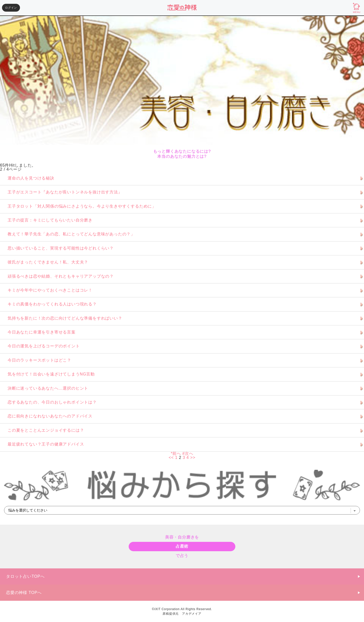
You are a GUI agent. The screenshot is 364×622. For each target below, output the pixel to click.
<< (171, 458)
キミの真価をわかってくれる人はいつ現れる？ (52, 304)
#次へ (188, 453)
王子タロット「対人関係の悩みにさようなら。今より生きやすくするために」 (82, 206)
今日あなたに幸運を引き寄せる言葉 (42, 332)
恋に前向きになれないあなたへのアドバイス (50, 416)
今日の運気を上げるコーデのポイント (44, 346)
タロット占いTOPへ (25, 576)
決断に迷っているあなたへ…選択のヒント (48, 388)
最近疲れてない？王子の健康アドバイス (46, 444)
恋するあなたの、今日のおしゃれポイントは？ (52, 402)
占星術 (182, 546)
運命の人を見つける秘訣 (31, 178)
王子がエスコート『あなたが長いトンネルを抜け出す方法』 (65, 192)
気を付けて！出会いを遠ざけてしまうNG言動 (51, 374)
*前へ (176, 453)
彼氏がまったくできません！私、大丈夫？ (48, 262)
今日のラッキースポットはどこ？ (39, 360)
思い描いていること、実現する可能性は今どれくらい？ (61, 248)
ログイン (11, 8)
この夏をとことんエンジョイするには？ (46, 430)
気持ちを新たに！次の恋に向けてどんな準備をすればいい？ (65, 318)
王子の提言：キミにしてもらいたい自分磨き (50, 220)
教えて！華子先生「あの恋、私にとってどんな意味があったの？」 (71, 234)
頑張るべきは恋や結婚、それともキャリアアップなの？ (61, 276)
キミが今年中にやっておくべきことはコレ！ (50, 290)
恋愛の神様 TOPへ (24, 593)
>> (193, 458)
